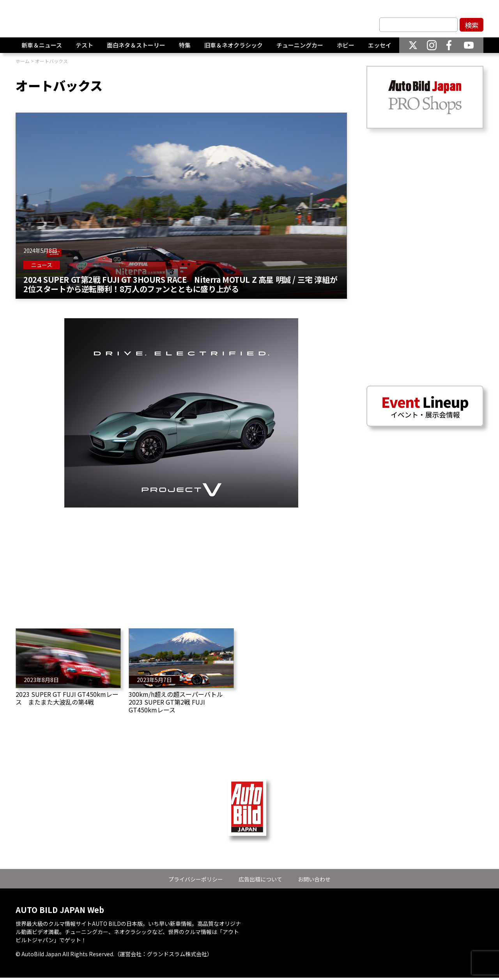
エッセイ (380, 45)
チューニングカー (300, 45)
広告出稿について (260, 879)
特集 (185, 45)
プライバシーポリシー (196, 879)
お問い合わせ (314, 879)
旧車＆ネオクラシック (234, 45)
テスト (84, 45)
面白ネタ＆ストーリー (136, 45)
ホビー (346, 45)
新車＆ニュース (42, 45)
